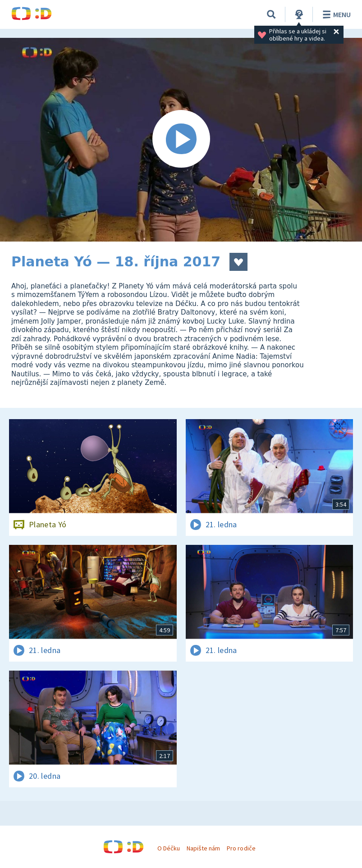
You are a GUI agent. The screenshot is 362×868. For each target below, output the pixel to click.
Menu (335, 14)
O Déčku (169, 848)
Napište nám (203, 848)
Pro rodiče (241, 848)
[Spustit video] (181, 140)
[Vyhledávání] (271, 14)
